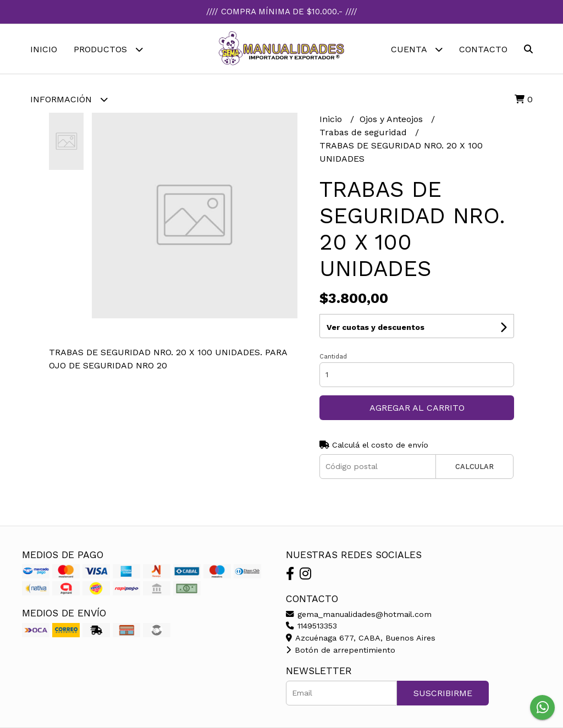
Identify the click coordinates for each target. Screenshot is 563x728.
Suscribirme (443, 693)
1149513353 (311, 626)
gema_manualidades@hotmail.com (359, 614)
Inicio (44, 49)
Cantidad (333, 357)
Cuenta (417, 49)
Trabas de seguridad (365, 132)
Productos (108, 49)
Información (69, 99)
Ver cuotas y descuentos (376, 327)
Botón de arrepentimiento (341, 650)
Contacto (483, 49)
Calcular (474, 467)
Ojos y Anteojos (393, 119)
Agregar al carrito (417, 408)
